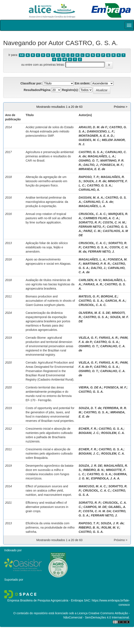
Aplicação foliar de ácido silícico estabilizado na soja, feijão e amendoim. (47, 247)
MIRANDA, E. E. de (92, 169)
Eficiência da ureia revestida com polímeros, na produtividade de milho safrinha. (50, 527)
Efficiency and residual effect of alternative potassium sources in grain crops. (47, 507)
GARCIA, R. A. (115, 301)
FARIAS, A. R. (93, 284)
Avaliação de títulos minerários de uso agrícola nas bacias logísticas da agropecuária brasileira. (50, 284)
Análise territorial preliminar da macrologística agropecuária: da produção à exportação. (47, 202)
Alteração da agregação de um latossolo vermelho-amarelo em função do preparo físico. (46, 181)
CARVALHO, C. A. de (98, 202)
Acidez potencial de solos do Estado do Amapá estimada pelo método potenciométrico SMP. (50, 131)
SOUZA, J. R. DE (90, 466)
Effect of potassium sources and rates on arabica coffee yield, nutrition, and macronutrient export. (49, 490)
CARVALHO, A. (89, 190)
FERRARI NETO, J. (101, 252)
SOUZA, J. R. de (95, 181)
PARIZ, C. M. (92, 231)
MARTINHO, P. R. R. (97, 264)
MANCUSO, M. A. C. (92, 486)
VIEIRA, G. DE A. (90, 387)
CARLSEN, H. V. (90, 280)
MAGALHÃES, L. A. (101, 156)
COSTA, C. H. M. (114, 222)
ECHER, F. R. (88, 429)
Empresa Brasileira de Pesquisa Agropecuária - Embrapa (45, 600)
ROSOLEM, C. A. (113, 433)
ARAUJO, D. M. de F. (93, 127)
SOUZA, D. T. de (90, 408)
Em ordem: (82, 83)
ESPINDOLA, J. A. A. (106, 478)
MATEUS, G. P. (89, 296)
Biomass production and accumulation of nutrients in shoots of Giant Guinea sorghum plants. (50, 301)
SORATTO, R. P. (90, 222)
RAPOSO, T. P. (89, 177)
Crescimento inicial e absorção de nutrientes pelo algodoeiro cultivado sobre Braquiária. (49, 454)
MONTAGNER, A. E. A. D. (96, 136)
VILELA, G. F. (88, 338)
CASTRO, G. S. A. (91, 152)
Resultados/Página (37, 90)
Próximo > (121, 107)
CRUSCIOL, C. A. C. (92, 214)
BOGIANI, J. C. (89, 433)
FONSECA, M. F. (112, 165)
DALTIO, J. (91, 165)
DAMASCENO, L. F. (101, 131)
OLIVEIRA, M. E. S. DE (94, 313)
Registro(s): (70, 90)
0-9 (22, 55)
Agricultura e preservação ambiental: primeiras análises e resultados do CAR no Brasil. (50, 156)
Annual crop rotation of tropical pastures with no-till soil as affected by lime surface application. (49, 218)
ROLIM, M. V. (110, 527)
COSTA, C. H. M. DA (97, 511)
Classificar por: (31, 83)
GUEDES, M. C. (89, 140)
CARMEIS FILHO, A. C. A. (101, 218)
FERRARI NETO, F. (92, 227)
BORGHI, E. (109, 296)
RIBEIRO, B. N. (94, 470)
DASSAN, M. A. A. (91, 198)
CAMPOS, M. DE (95, 507)
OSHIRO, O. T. (88, 161)
